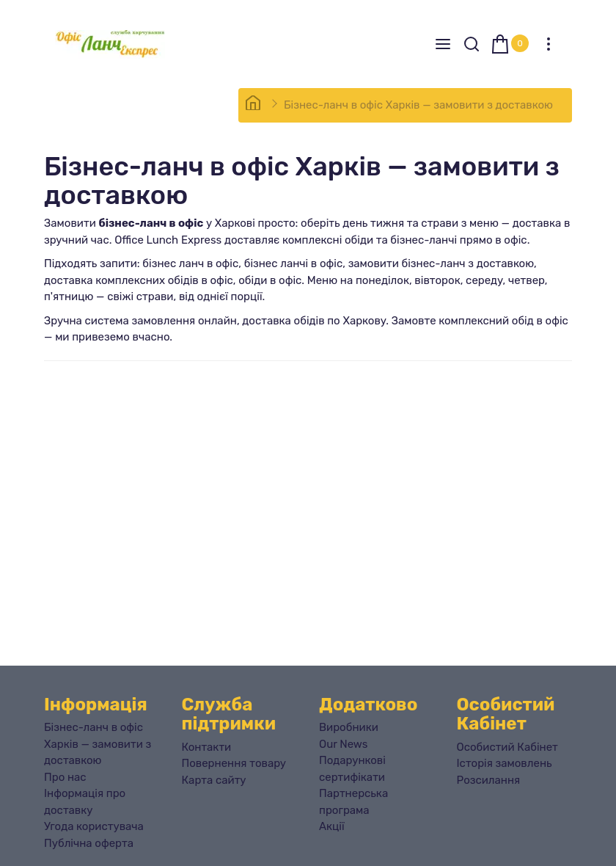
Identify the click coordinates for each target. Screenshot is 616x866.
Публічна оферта (89, 843)
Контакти (207, 747)
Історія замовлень (505, 763)
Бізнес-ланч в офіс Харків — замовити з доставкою (418, 105)
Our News (343, 744)
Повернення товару (234, 763)
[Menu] (443, 44)
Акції (332, 826)
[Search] (472, 44)
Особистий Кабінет (507, 747)
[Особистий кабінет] (549, 44)
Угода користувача (94, 826)
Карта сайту (214, 780)
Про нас (65, 777)
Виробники (349, 727)
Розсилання (489, 780)
